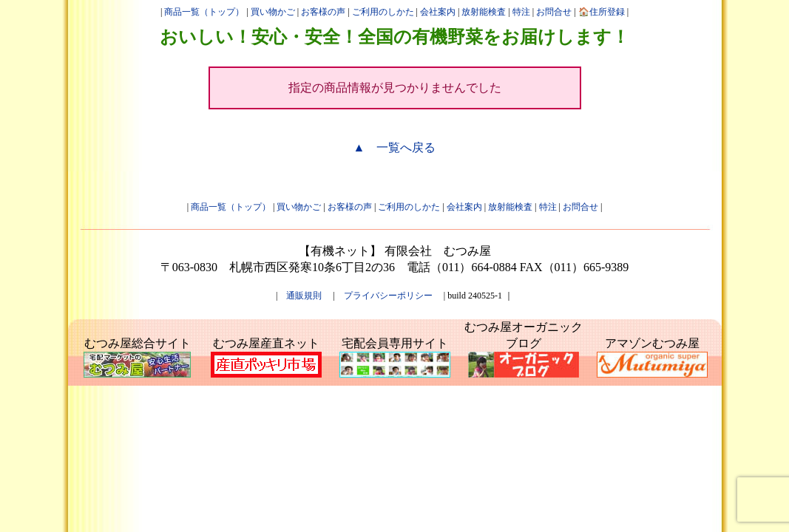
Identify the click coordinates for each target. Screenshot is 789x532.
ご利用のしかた (383, 12)
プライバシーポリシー (388, 296)
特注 (521, 12)
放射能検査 (484, 12)
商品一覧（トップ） (204, 12)
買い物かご (273, 12)
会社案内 (438, 12)
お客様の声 (323, 12)
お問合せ (554, 12)
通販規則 (304, 296)
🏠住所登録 (602, 12)
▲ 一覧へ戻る (395, 147)
